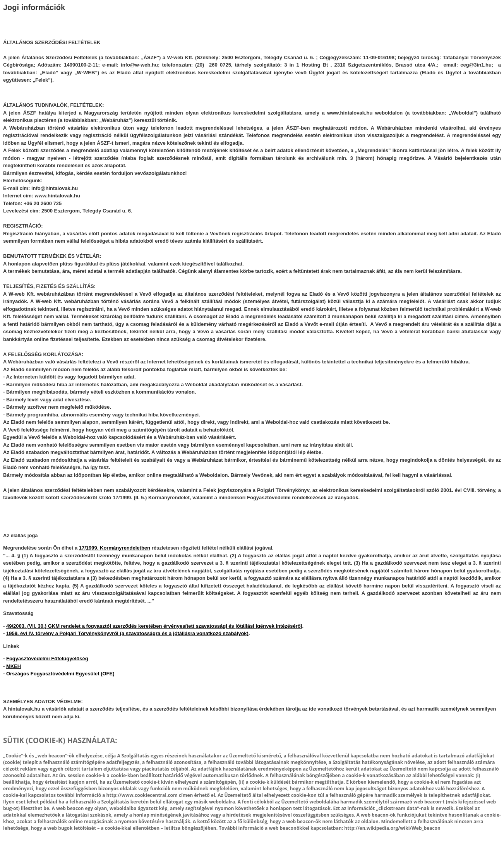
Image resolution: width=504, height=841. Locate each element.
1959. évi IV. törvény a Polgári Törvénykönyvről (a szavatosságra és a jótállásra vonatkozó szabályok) (127, 633)
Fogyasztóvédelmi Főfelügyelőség (47, 659)
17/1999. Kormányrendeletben (115, 548)
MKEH (14, 666)
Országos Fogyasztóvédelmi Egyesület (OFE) (60, 674)
